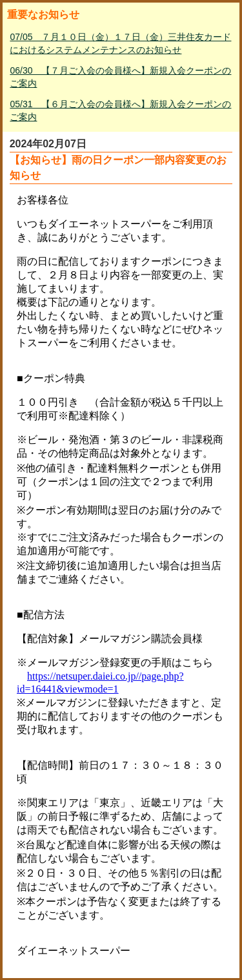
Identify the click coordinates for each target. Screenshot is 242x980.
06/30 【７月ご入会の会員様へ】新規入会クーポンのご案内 (120, 77)
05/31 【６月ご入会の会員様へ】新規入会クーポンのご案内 (120, 110)
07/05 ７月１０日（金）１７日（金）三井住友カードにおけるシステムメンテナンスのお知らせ (120, 43)
